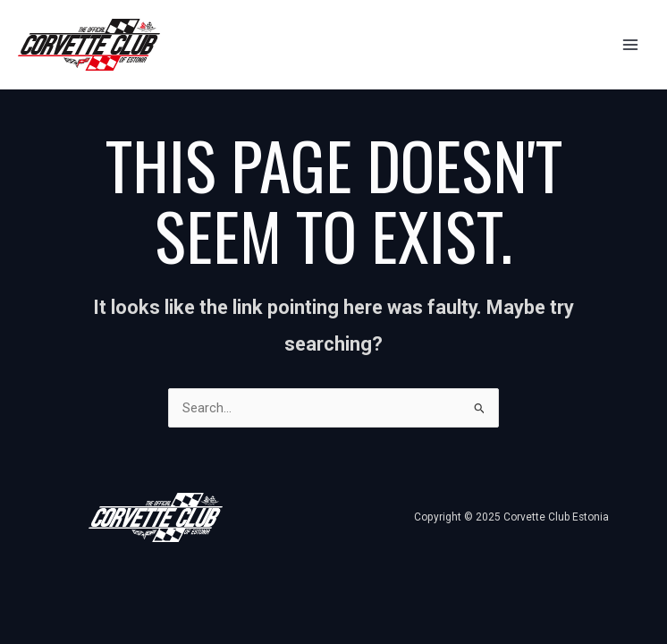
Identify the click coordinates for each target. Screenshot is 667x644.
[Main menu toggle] (630, 45)
